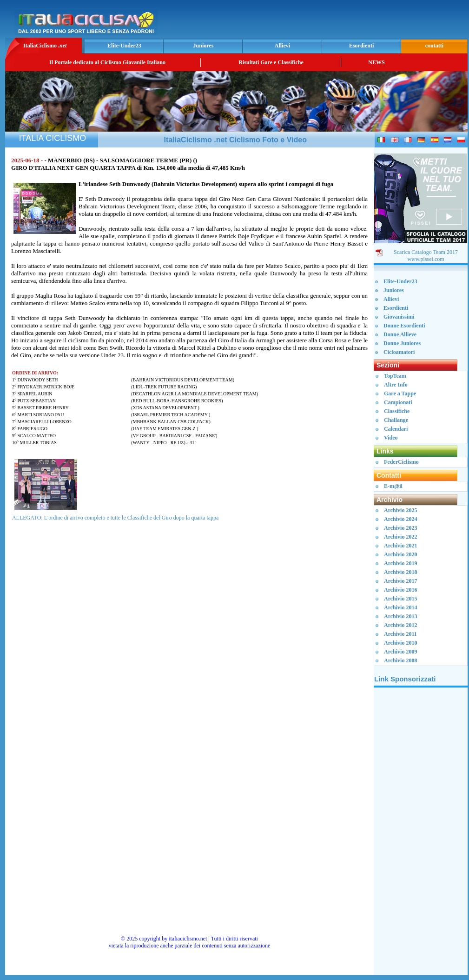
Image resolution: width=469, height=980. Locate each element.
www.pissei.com (426, 259)
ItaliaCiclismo (45, 46)
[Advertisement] (421, 835)
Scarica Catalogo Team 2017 (426, 252)
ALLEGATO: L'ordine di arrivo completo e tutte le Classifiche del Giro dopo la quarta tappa (115, 518)
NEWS (376, 62)
